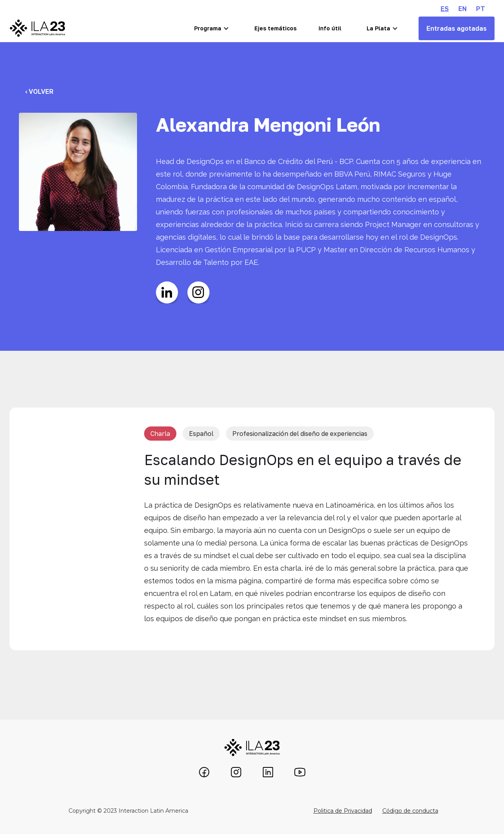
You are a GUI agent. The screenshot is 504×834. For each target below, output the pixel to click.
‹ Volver (39, 91)
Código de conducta (410, 811)
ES (445, 9)
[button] (212, 28)
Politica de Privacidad (343, 811)
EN (462, 9)
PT (481, 9)
